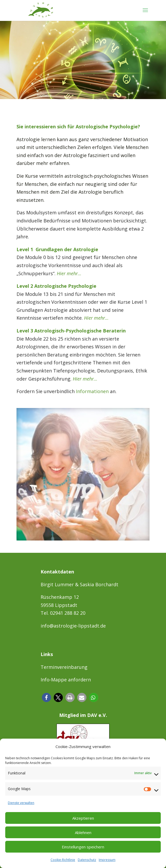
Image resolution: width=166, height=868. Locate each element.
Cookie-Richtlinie (63, 860)
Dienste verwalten (21, 803)
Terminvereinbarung (64, 667)
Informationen (92, 391)
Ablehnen (83, 832)
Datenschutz (87, 860)
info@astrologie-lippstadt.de (73, 626)
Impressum (107, 860)
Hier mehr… (69, 273)
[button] (46, 697)
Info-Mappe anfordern (66, 680)
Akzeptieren (83, 818)
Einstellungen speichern (83, 847)
